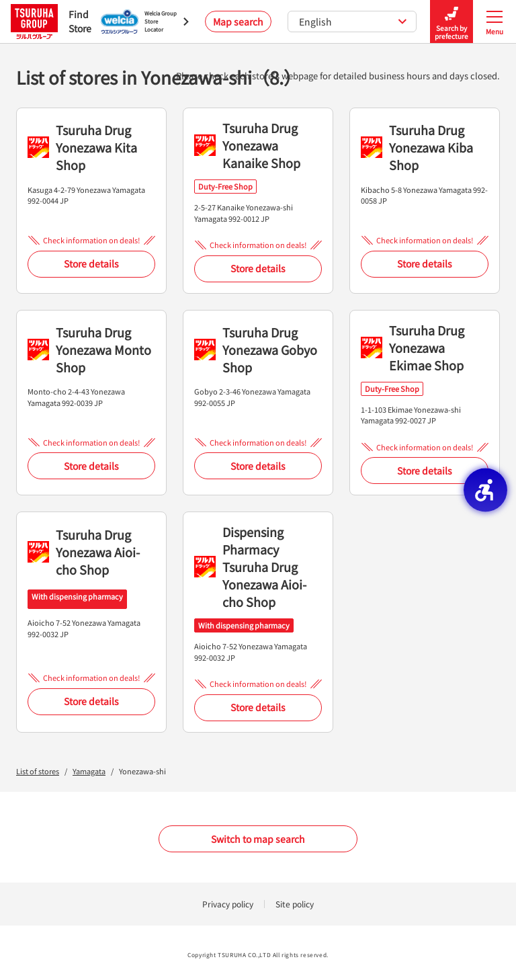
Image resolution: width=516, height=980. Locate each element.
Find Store (48, 21)
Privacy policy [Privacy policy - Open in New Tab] (228, 904)
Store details (91, 263)
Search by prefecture (451, 22)
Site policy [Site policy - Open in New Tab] (295, 904)
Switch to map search (258, 839)
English (353, 22)
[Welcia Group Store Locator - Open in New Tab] (145, 22)
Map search (238, 22)
